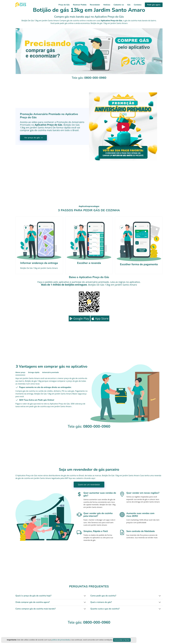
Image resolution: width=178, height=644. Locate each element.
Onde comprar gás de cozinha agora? (33, 602)
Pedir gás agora (154, 5)
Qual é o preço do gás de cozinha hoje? (33, 596)
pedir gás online (67, 23)
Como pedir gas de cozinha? (103, 596)
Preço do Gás (64, 5)
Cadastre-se (119, 5)
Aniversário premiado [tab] (51, 372)
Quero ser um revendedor (89, 485)
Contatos (138, 5)
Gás (129, 5)
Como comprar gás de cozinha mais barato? (36, 609)
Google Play (79, 318)
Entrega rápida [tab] (34, 372)
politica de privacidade (61, 640)
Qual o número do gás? (101, 602)
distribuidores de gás (57, 475)
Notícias (107, 5)
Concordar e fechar (122, 640)
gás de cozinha (131, 21)
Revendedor (95, 5)
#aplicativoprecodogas (89, 206)
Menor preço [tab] (20, 372)
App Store (100, 318)
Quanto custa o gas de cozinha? (105, 609)
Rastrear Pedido (80, 5)
